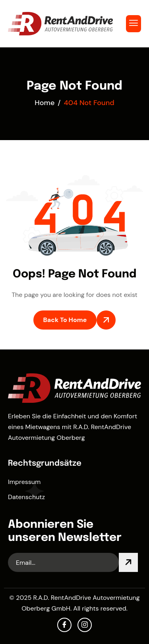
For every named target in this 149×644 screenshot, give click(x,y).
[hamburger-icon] (134, 24)
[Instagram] (85, 625)
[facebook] (64, 625)
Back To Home (65, 320)
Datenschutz (26, 497)
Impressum (24, 482)
